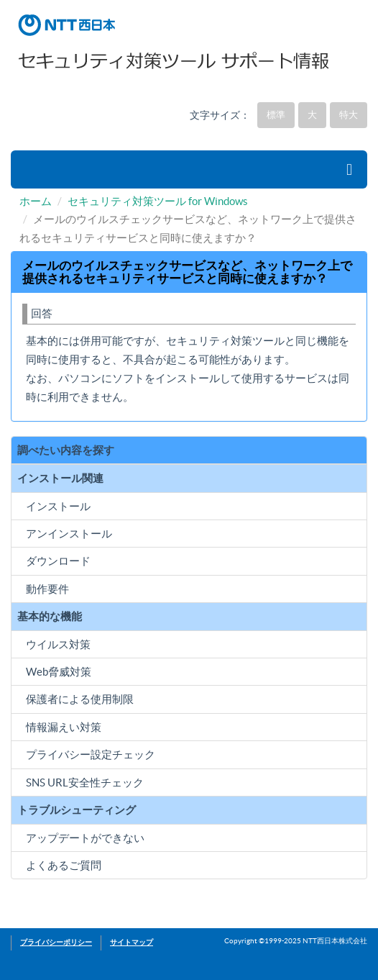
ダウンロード (58, 561)
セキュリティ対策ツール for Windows (158, 201)
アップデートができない (85, 838)
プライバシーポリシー (56, 942)
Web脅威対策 (59, 672)
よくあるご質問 (64, 865)
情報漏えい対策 (64, 727)
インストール (58, 506)
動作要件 (47, 589)
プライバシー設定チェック (91, 754)
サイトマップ (132, 942)
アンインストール (69, 534)
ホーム (36, 201)
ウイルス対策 (58, 644)
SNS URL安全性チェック (85, 782)
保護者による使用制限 (80, 699)
